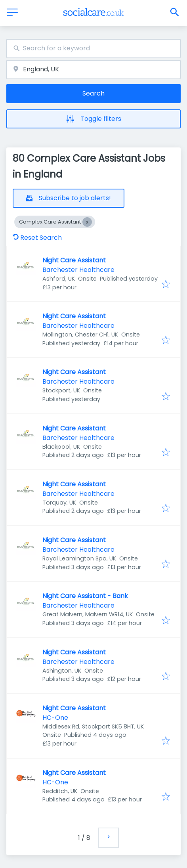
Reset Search (37, 238)
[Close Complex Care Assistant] (87, 222)
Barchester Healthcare (78, 270)
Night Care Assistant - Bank (85, 596)
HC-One (55, 718)
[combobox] (93, 49)
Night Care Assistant (74, 260)
